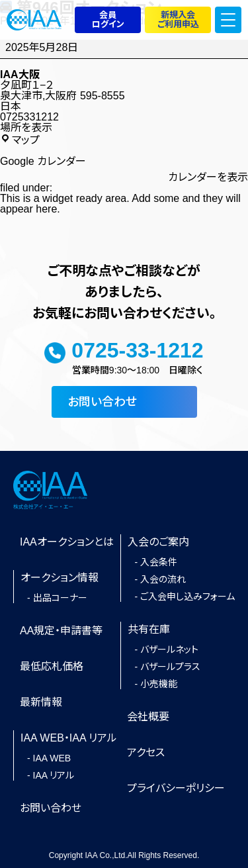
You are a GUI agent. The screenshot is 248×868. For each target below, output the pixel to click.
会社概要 (148, 717)
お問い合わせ (102, 402)
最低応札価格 (52, 666)
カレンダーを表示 (208, 177)
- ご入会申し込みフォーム (185, 597)
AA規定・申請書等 (61, 631)
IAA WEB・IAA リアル (69, 738)
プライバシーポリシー (176, 788)
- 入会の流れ (160, 580)
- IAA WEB (49, 759)
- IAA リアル (51, 776)
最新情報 (41, 702)
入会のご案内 (158, 542)
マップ (20, 139)
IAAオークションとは (67, 542)
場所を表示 (26, 128)
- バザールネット (166, 650)
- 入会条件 (156, 563)
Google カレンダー (43, 162)
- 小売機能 (156, 685)
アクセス (146, 752)
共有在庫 (149, 629)
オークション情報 (60, 578)
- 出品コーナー (57, 599)
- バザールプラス (167, 667)
